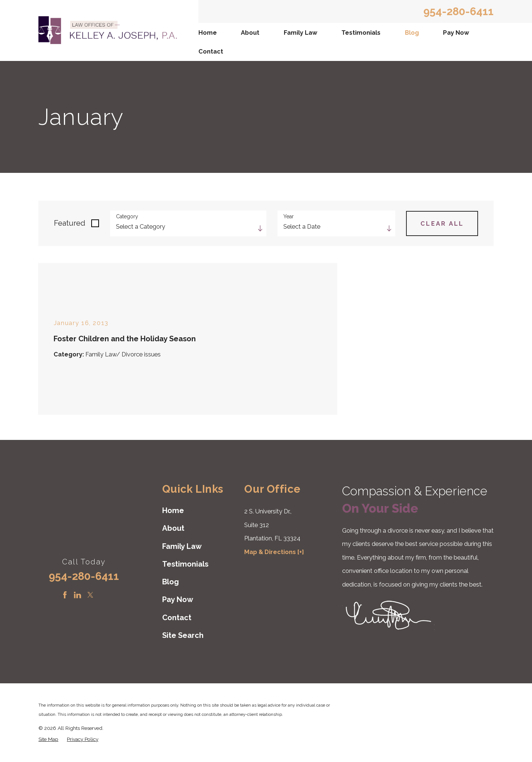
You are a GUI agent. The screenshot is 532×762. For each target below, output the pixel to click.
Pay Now (456, 33)
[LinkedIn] (77, 595)
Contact (211, 51)
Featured (70, 223)
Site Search (183, 635)
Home (208, 33)
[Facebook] (65, 595)
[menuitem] (209, 32)
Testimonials (361, 33)
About (250, 33)
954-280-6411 (458, 11)
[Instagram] (103, 595)
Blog (412, 33)
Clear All (442, 223)
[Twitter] (90, 595)
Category (127, 216)
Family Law (301, 33)
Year (289, 216)
